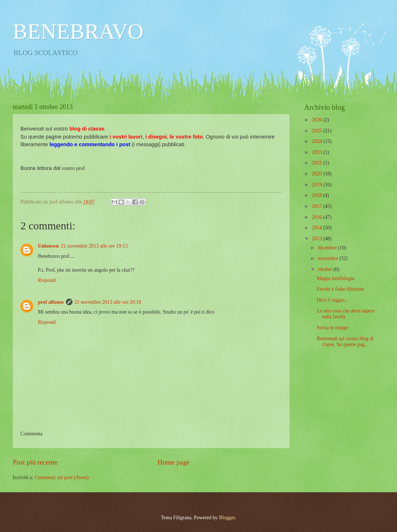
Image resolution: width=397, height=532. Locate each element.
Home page (173, 462)
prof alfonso (51, 302)
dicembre (328, 248)
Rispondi (47, 280)
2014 (317, 228)
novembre (329, 258)
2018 (317, 195)
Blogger (227, 518)
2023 (317, 152)
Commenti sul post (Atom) (62, 477)
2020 (317, 174)
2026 (317, 120)
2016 (317, 217)
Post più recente (35, 462)
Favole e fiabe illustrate (340, 289)
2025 (317, 131)
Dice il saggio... (332, 300)
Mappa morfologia (335, 278)
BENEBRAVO (78, 31)
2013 (317, 239)
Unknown (48, 246)
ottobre (326, 269)
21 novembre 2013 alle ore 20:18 (108, 302)
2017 (317, 206)
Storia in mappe (332, 328)
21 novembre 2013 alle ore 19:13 (95, 246)
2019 (317, 185)
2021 (317, 163)
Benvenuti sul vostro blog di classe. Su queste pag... (345, 342)
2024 (317, 141)
